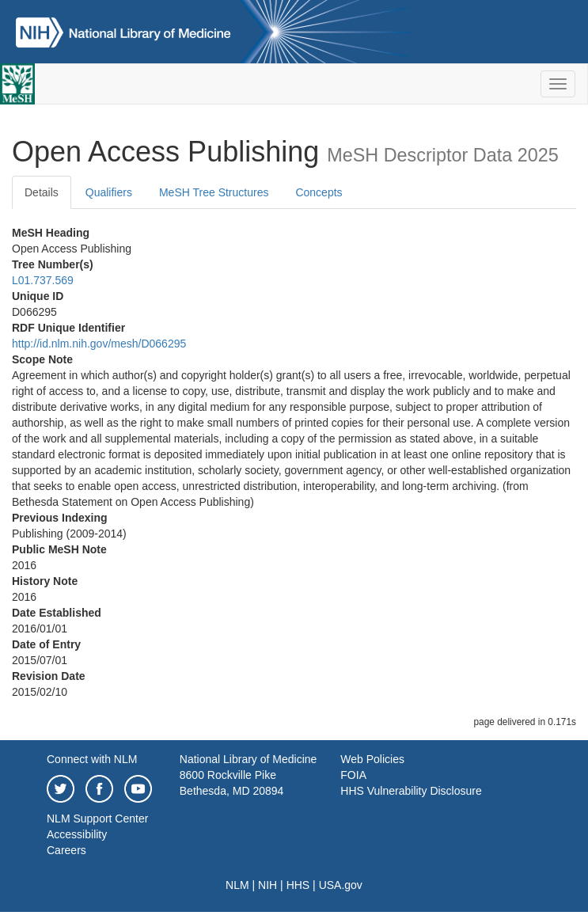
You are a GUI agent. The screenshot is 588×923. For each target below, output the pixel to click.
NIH (267, 885)
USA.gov (341, 885)
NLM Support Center (97, 819)
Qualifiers (109, 192)
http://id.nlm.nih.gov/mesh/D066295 (99, 344)
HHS (298, 885)
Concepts (319, 192)
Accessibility (77, 834)
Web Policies (372, 759)
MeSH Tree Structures (214, 192)
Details (42, 192)
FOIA (353, 775)
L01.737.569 (43, 280)
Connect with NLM (92, 759)
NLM (237, 885)
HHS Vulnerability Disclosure (411, 791)
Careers (66, 850)
